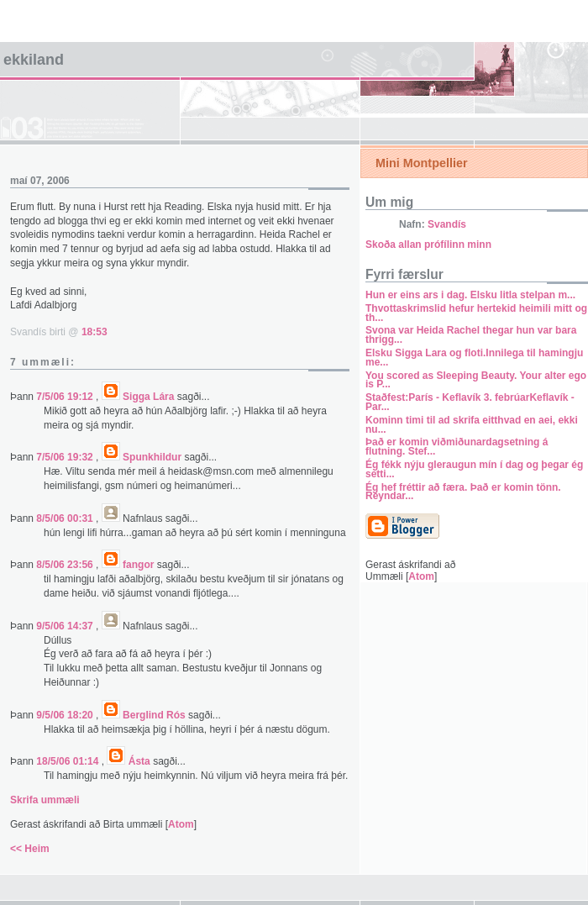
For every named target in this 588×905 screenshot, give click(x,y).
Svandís (447, 224)
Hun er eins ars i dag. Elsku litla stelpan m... (470, 295)
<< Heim (30, 849)
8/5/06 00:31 (66, 518)
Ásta (139, 761)
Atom (181, 824)
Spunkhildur (152, 457)
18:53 (94, 332)
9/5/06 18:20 (66, 715)
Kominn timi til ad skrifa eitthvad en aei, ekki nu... (472, 425)
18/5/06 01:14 (68, 761)
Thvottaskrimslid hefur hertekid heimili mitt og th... (476, 313)
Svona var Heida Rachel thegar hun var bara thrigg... (471, 335)
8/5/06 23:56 (66, 565)
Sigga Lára (148, 397)
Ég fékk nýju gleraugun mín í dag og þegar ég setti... (474, 469)
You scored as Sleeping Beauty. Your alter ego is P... (476, 380)
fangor (138, 565)
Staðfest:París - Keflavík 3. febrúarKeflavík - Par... (470, 402)
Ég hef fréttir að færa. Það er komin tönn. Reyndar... (463, 492)
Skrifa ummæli (45, 800)
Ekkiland (34, 60)
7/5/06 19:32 (66, 457)
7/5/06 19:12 (66, 397)
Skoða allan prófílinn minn (428, 245)
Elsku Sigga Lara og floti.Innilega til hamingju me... (474, 358)
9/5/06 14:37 (66, 626)
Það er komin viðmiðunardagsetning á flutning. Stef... (457, 447)
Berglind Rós (154, 715)
